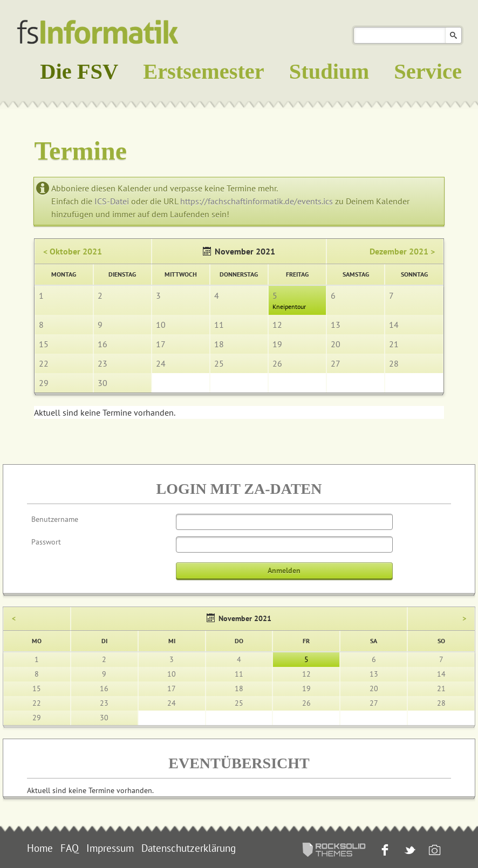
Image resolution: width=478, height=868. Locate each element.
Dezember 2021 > (402, 251)
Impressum (110, 848)
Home (40, 848)
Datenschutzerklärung (189, 848)
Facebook (384, 851)
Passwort (46, 542)
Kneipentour (289, 306)
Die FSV (79, 71)
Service (428, 71)
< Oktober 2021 (73, 251)
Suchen (453, 35)
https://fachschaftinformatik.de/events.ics (257, 201)
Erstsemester (204, 71)
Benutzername (55, 519)
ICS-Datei (112, 201)
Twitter (409, 851)
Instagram (433, 851)
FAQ (70, 848)
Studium (329, 71)
